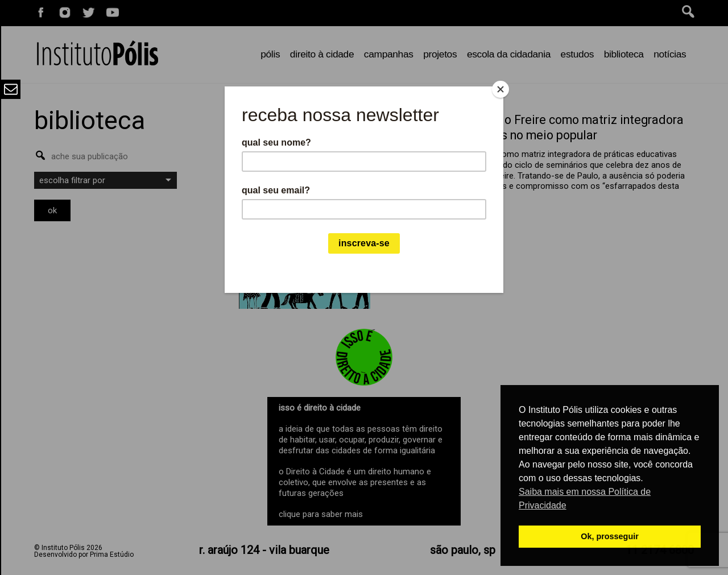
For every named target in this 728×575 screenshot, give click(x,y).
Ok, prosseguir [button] (610, 536)
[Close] (500, 89)
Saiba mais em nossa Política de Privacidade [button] (585, 499)
